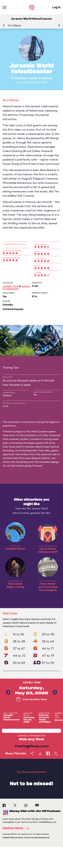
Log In (56, 7)
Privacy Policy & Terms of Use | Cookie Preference (26, 838)
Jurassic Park (10, 286)
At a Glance (14, 25)
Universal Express (13, 309)
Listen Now (17, 828)
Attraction (20, 78)
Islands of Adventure (41, 78)
